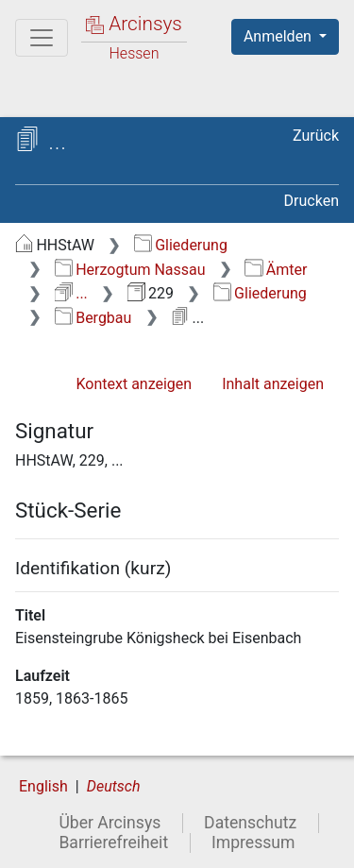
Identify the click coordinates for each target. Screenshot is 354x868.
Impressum (253, 842)
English (43, 786)
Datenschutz (250, 823)
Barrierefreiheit (113, 842)
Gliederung (181, 245)
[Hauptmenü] (42, 38)
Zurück (316, 136)
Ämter (276, 270)
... (71, 293)
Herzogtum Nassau (130, 270)
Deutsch (114, 786)
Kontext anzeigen (134, 384)
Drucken (312, 201)
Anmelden (279, 36)
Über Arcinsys (110, 823)
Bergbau (93, 318)
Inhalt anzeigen (273, 384)
